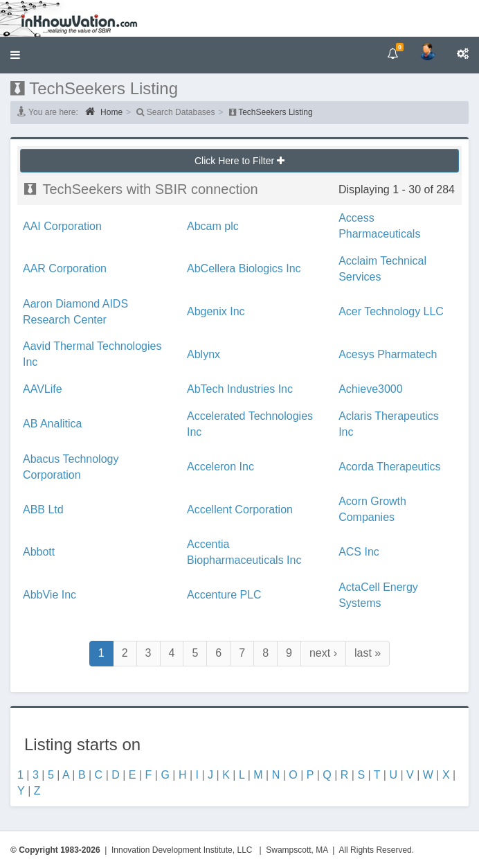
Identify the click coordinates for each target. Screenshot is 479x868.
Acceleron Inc (220, 467)
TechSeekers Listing (275, 112)
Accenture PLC (224, 595)
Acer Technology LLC (391, 311)
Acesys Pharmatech (388, 354)
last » (368, 653)
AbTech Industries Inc (240, 389)
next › (323, 653)
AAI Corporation (62, 226)
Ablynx (204, 354)
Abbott (39, 552)
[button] (15, 55)
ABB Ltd (43, 510)
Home (104, 112)
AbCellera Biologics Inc (244, 268)
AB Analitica (52, 424)
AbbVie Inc (49, 595)
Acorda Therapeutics (389, 467)
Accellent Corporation (240, 510)
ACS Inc (359, 552)
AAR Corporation (65, 268)
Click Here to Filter (239, 161)
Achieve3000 (371, 389)
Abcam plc (213, 226)
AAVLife (43, 389)
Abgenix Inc (216, 311)
